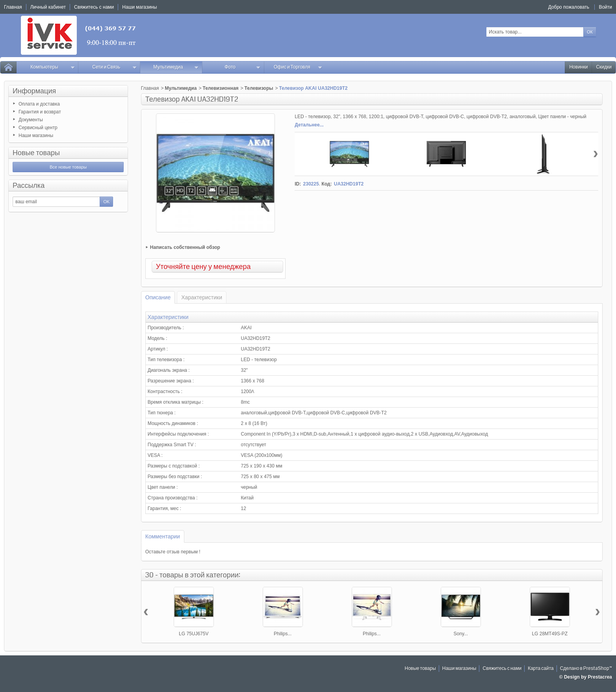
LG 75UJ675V (194, 634)
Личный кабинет (48, 7)
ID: (298, 184)
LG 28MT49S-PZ (550, 634)
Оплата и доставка (39, 104)
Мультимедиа (176, 67)
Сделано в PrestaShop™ (586, 669)
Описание (158, 297)
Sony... (461, 634)
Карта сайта (541, 669)
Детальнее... (309, 125)
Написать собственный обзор (185, 247)
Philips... (283, 634)
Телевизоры (259, 88)
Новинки (578, 67)
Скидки (604, 67)
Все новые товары (68, 167)
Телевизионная (220, 88)
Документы (31, 120)
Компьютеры (53, 67)
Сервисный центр (38, 128)
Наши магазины (36, 135)
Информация (34, 91)
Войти (605, 7)
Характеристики (202, 297)
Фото (242, 67)
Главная (150, 88)
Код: (327, 184)
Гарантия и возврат (40, 112)
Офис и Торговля (298, 67)
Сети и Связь (114, 67)
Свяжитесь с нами (502, 669)
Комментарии (163, 536)
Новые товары (36, 153)
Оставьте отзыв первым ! (173, 552)
